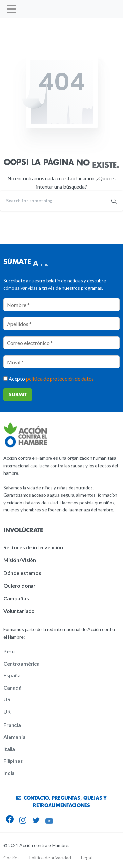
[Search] (53, 201)
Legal (86, 858)
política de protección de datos (60, 378)
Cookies (11, 858)
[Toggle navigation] (11, 9)
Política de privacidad (50, 858)
